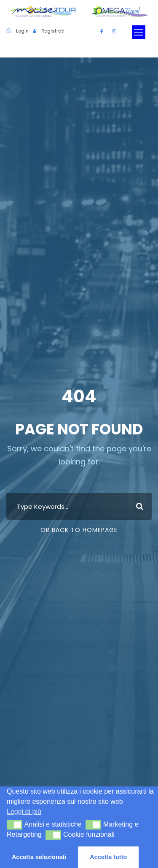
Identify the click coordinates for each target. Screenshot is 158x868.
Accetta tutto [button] (108, 857)
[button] (15, 825)
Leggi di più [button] (24, 812)
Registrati (53, 31)
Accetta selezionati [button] (39, 857)
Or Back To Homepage (79, 530)
